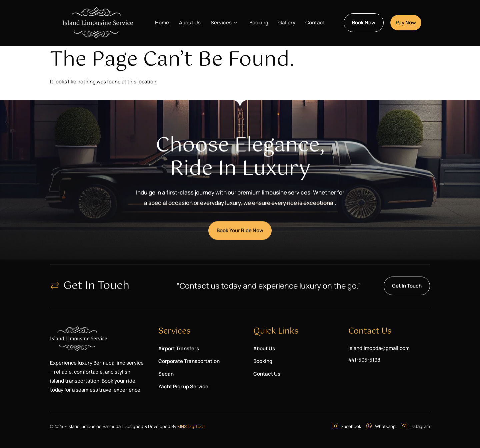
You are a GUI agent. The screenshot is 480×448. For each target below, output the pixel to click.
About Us (190, 23)
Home (162, 23)
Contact (315, 23)
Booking (259, 23)
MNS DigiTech (191, 426)
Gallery (287, 23)
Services (224, 23)
